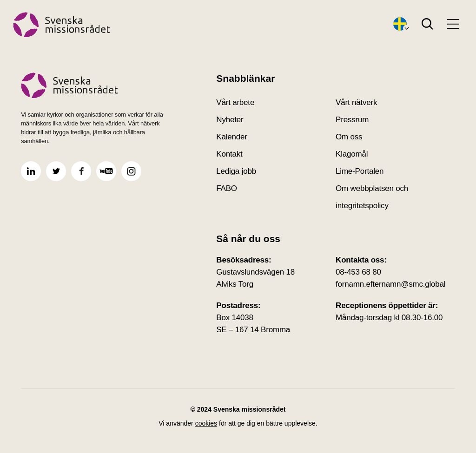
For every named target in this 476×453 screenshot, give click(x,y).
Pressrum (352, 120)
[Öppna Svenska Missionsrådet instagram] (131, 171)
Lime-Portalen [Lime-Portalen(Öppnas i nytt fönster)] (360, 171)
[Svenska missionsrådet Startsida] (97, 85)
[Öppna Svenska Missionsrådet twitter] (56, 171)
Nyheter (230, 120)
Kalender (231, 137)
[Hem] (62, 25)
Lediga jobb (236, 171)
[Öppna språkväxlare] (400, 25)
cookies (206, 423)
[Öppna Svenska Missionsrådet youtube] (106, 171)
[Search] (427, 25)
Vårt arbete (235, 102)
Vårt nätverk (356, 102)
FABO (227, 188)
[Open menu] (453, 24)
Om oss (349, 137)
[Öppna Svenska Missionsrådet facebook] (81, 171)
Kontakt (229, 154)
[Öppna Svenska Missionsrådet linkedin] (31, 171)
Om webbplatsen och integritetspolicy (372, 197)
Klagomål (352, 154)
